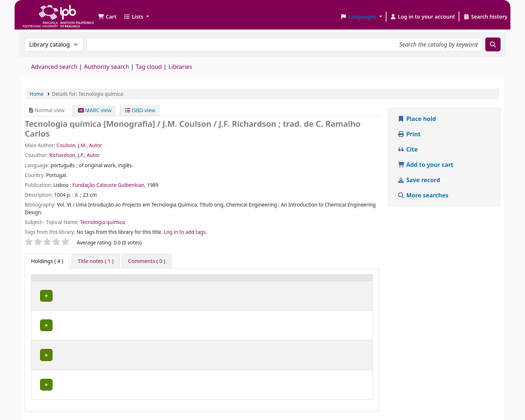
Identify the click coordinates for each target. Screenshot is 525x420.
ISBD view (140, 110)
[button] (107, 17)
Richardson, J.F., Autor (75, 155)
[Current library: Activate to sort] (129, 281)
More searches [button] (424, 195)
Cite (408, 149)
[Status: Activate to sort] (325, 281)
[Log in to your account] (423, 17)
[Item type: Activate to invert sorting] (59, 281)
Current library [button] (108, 281)
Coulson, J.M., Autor (79, 145)
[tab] (96, 261)
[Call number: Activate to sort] (225, 281)
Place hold (417, 119)
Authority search (106, 67)
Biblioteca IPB (40, 11)
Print (409, 134)
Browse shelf (229, 296)
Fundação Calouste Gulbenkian (108, 185)
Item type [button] (47, 281)
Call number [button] (191, 281)
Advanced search (54, 67)
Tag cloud (149, 67)
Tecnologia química (103, 222)
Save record (419, 180)
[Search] (493, 44)
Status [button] (289, 281)
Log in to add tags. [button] (185, 232)
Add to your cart (425, 165)
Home (37, 94)
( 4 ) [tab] (47, 261)
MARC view (95, 110)
